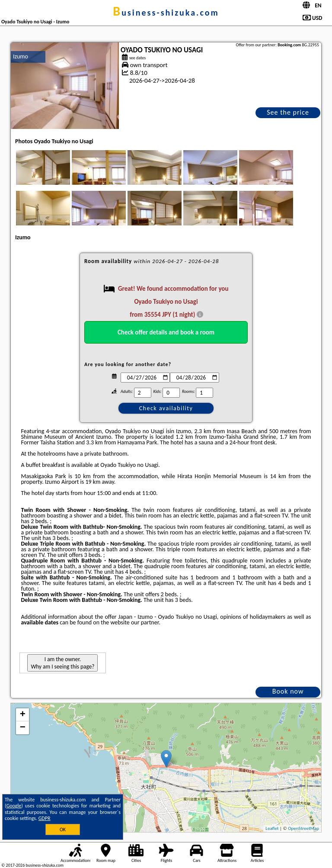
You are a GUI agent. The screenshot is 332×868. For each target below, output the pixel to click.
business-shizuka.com (166, 13)
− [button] (23, 728)
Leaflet (272, 828)
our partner (145, 622)
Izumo (21, 56)
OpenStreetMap (303, 828)
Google (14, 806)
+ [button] (23, 715)
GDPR (45, 818)
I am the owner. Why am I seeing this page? (62, 663)
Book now (288, 691)
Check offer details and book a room (166, 332)
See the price (288, 112)
